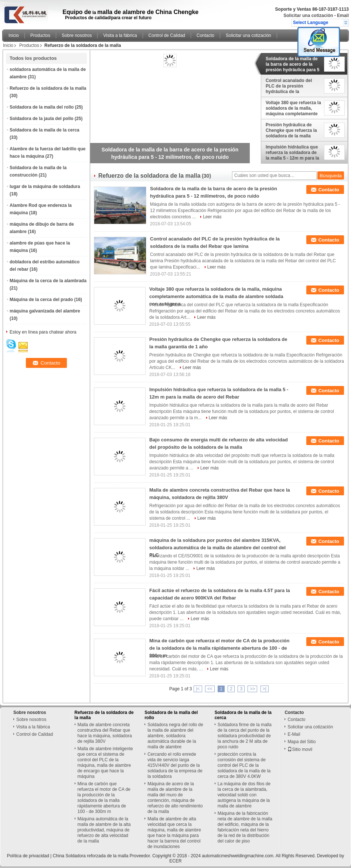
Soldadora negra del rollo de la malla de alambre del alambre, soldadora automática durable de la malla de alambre (175, 736)
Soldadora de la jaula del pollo (42, 119)
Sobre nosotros (77, 35)
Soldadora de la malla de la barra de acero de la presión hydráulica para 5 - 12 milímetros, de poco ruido (292, 64)
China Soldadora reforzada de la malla (91, 856)
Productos (40, 35)
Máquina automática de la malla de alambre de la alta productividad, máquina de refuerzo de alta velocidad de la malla (104, 830)
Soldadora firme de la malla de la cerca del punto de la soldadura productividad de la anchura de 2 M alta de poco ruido (245, 736)
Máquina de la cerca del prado (41, 300)
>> (252, 689)
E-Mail (294, 734)
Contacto (205, 35)
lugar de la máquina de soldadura (45, 187)
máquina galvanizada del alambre (45, 311)
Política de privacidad (28, 856)
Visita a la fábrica (120, 35)
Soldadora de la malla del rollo (42, 107)
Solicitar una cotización (308, 16)
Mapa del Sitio (301, 742)
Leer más (212, 217)
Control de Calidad (167, 35)
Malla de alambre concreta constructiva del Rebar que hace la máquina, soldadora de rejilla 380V (105, 733)
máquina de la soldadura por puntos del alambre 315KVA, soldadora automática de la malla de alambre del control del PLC (217, 548)
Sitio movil (300, 749)
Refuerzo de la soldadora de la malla (48, 88)
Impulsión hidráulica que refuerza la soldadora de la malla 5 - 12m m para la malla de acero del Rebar (292, 153)
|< (198, 689)
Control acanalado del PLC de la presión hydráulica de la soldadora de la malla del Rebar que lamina (292, 86)
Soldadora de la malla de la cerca (45, 130)
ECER (175, 861)
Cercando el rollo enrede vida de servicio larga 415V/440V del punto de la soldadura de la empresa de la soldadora (175, 765)
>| (265, 689)
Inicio (14, 35)
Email (343, 16)
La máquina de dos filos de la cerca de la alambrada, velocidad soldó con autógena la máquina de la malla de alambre (244, 795)
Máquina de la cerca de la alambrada (48, 281)
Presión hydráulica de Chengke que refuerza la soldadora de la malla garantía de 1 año (291, 130)
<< (210, 689)
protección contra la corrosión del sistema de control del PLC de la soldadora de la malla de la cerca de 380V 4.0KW (244, 765)
